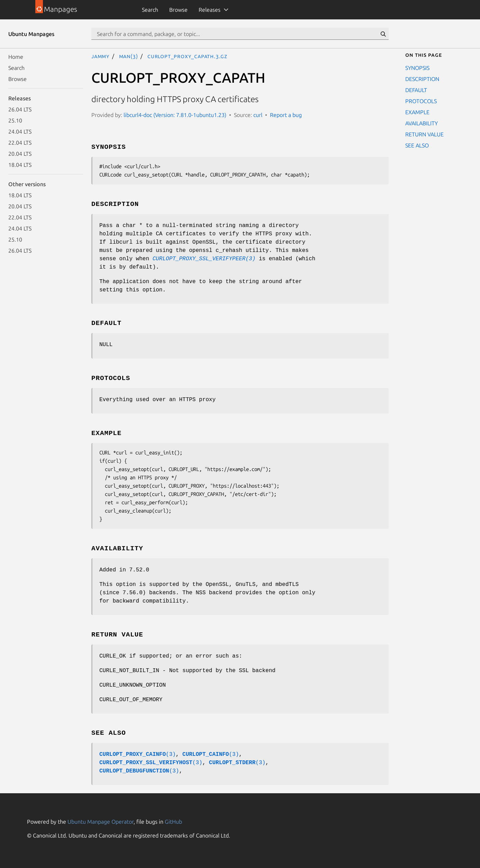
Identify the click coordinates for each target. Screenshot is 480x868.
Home (16, 57)
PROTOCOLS (421, 101)
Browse (178, 10)
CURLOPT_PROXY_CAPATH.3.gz (187, 56)
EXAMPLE (417, 112)
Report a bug (286, 115)
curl (258, 115)
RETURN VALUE (424, 134)
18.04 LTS (20, 165)
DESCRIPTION (422, 79)
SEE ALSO (417, 145)
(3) (138, 754)
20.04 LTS (20, 154)
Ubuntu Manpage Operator (101, 822)
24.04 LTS (20, 132)
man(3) (129, 56)
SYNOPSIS (417, 68)
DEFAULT (416, 90)
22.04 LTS (20, 143)
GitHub (173, 822)
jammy (100, 56)
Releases (210, 10)
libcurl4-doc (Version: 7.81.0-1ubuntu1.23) (175, 115)
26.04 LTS (20, 109)
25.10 (15, 120)
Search (150, 10)
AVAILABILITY (422, 123)
